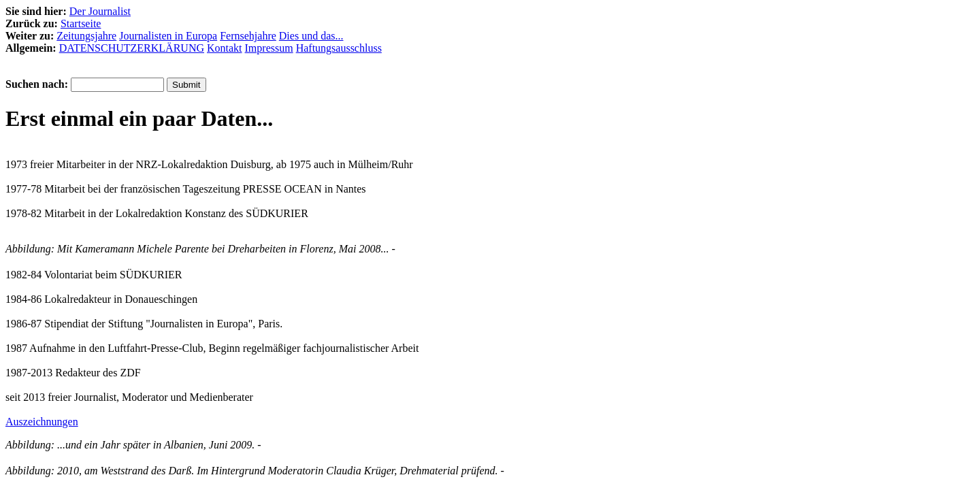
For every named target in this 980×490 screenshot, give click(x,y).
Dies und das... (311, 36)
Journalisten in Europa (168, 36)
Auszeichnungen (42, 422)
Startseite (81, 23)
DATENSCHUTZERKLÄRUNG (132, 48)
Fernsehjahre (248, 36)
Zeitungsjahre (86, 36)
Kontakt (225, 48)
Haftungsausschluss (339, 48)
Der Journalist (100, 11)
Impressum (269, 48)
